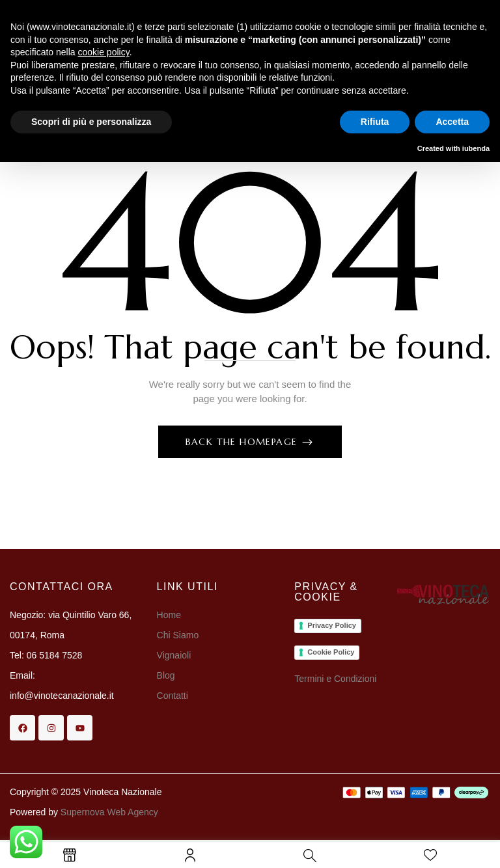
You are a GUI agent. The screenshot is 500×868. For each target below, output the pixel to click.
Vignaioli (174, 655)
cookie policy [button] (104, 52)
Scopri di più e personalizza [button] (91, 122)
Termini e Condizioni (335, 679)
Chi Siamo (179, 635)
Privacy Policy (332, 625)
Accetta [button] (452, 122)
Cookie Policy (331, 652)
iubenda (476, 148)
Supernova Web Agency (109, 812)
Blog (166, 675)
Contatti (173, 696)
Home (169, 615)
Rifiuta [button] (375, 122)
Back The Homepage (243, 442)
